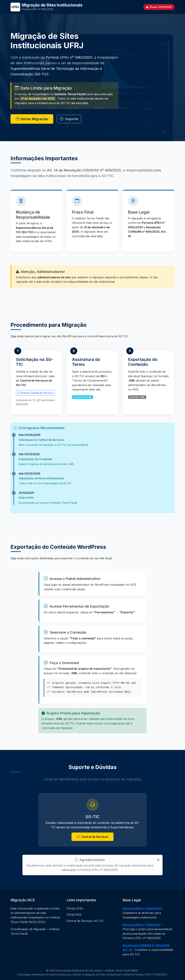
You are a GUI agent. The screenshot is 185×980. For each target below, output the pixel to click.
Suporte (69, 119)
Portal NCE (74, 915)
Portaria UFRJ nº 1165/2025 (141, 925)
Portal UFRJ (75, 908)
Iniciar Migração (32, 119)
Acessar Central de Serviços (36, 393)
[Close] (158, 860)
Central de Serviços (92, 837)
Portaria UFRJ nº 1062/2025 (142, 908)
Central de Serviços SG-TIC (85, 921)
